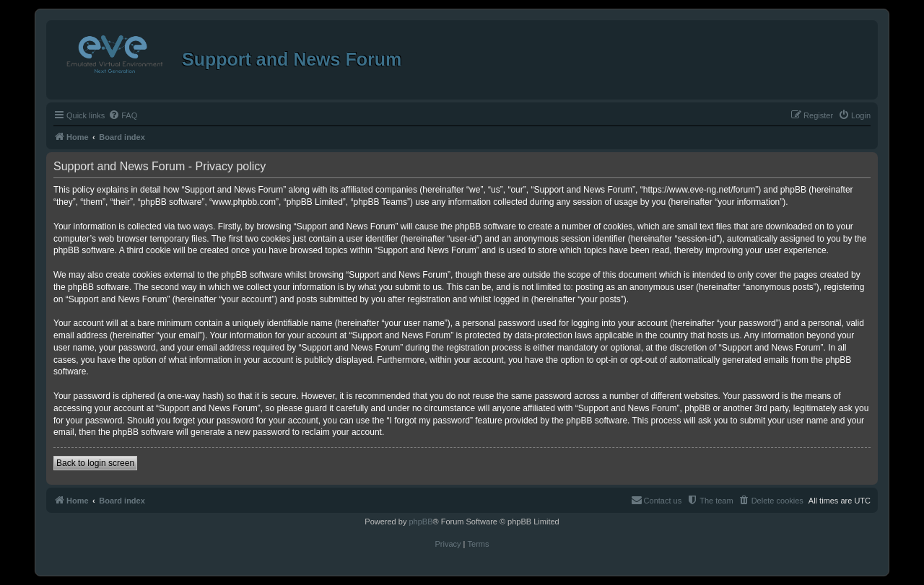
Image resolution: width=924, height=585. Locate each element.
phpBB (420, 522)
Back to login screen (95, 463)
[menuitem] (123, 115)
